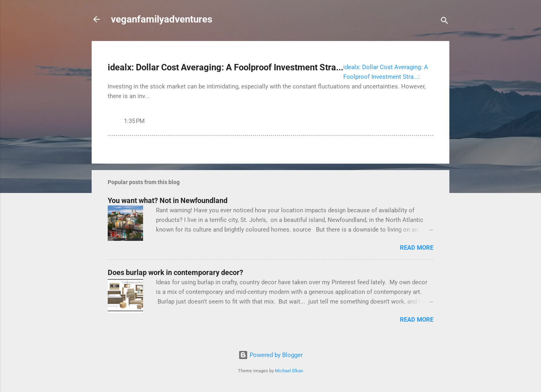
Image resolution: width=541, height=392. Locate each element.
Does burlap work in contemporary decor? (175, 272)
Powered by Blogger (270, 355)
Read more (417, 248)
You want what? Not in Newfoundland (168, 200)
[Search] (445, 22)
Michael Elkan (289, 371)
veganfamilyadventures (162, 19)
